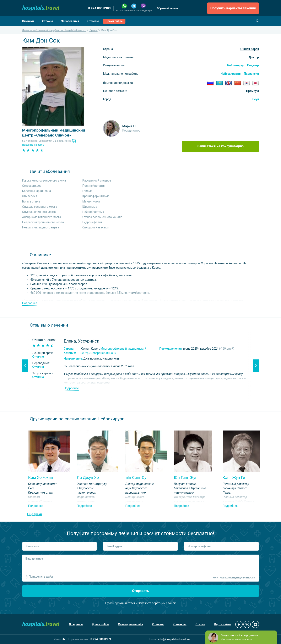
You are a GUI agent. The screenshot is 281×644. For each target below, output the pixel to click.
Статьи (200, 624)
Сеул (256, 99)
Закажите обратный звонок (157, 603)
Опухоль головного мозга (40, 207)
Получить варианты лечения (233, 8)
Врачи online (114, 21)
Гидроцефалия (92, 222)
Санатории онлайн (131, 624)
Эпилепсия (30, 196)
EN (63, 639)
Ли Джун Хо (88, 478)
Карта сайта (223, 624)
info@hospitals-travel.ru (174, 639)
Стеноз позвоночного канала (102, 217)
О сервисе (76, 624)
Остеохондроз (32, 186)
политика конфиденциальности (233, 577)
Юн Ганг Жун (186, 478)
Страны (47, 21)
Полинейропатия (94, 186)
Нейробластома (93, 212)
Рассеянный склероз (97, 181)
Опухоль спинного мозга (39, 212)
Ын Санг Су (136, 478)
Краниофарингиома (96, 196)
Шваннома (90, 207)
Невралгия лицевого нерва (41, 227)
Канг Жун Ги (234, 478)
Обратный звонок (168, 8)
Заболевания (70, 21)
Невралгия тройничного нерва (43, 222)
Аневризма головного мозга (42, 217)
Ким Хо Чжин (41, 478)
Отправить (141, 591)
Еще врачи (34, 514)
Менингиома (91, 201)
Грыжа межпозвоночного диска (44, 181)
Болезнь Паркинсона (37, 191)
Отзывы (93, 21)
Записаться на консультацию (220, 146)
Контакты (180, 624)
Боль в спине (31, 201)
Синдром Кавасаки (96, 227)
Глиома (87, 191)
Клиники (28, 21)
